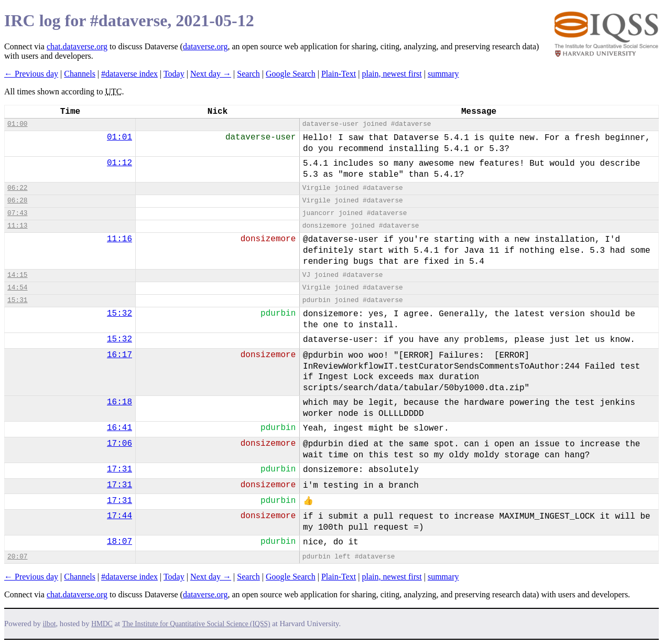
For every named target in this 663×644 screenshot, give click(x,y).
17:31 (119, 469)
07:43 (17, 213)
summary (443, 74)
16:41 (119, 428)
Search (248, 74)
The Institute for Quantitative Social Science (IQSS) (196, 624)
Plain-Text (339, 74)
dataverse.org (205, 46)
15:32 (119, 314)
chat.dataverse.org (77, 46)
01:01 (119, 137)
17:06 (119, 444)
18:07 (119, 542)
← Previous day (31, 74)
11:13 (17, 226)
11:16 (119, 239)
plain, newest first (392, 74)
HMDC (102, 624)
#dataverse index (129, 74)
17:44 (119, 516)
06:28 (17, 201)
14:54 (17, 288)
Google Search (291, 74)
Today (174, 74)
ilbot (50, 624)
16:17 (119, 355)
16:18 (119, 402)
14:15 (17, 275)
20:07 (17, 557)
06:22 (17, 188)
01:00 (17, 124)
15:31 (17, 300)
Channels (80, 74)
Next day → (211, 74)
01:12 (119, 163)
